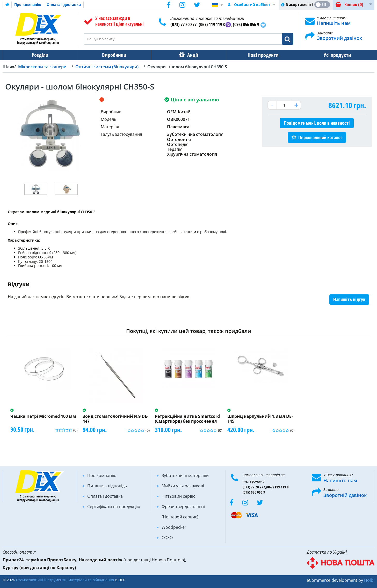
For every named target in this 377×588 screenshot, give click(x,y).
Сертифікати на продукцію (114, 507)
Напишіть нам (334, 23)
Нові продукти (263, 55)
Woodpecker (174, 527)
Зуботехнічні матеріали (185, 475)
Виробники (114, 55)
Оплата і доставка (64, 5)
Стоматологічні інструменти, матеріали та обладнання (65, 580)
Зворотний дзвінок (339, 38)
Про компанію (28, 5)
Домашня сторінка (7, 5)
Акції (193, 55)
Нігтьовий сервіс (178, 496)
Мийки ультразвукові (183, 486)
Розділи (40, 55)
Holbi (369, 580)
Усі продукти (337, 55)
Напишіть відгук (349, 299)
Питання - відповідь (107, 486)
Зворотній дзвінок (345, 495)
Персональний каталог (320, 137)
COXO (167, 538)
